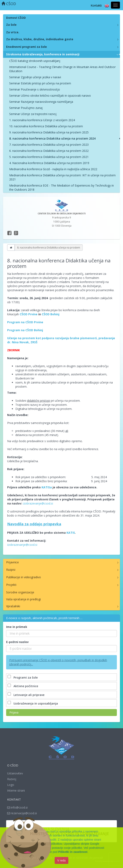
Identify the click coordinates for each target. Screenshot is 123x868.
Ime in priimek (17, 627)
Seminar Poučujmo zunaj (26, 108)
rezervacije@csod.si (22, 813)
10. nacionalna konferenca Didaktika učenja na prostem (46, 126)
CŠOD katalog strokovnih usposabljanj (35, 61)
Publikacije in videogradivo (24, 577)
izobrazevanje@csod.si (38, 503)
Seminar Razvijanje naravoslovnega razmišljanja (41, 102)
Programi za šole (23, 677)
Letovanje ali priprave (26, 695)
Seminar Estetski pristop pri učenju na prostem (40, 83)
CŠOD (9, 4)
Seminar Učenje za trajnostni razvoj (33, 114)
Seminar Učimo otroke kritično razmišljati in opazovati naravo (50, 96)
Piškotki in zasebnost (73, 852)
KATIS (71, 533)
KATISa (47, 487)
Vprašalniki (13, 606)
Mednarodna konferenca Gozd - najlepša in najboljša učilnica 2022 (53, 169)
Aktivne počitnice (23, 686)
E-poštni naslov (17, 642)
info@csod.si (17, 807)
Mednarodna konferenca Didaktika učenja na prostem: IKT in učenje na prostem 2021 (62, 177)
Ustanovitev (15, 773)
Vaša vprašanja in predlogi (23, 599)
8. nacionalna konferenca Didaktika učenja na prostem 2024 (52, 138)
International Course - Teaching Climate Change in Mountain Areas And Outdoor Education (62, 69)
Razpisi (11, 570)
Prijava (14, 712)
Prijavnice (12, 562)
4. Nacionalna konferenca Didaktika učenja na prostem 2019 (49, 163)
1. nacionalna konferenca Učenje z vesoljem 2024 (42, 120)
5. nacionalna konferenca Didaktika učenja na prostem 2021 (49, 157)
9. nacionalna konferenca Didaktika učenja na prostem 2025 (49, 132)
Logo (11, 785)
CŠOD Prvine (29, 314)
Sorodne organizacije (20, 592)
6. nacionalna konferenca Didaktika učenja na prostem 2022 (49, 151)
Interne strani (16, 790)
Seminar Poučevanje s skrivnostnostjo (35, 89)
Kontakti (96, 5)
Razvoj (12, 779)
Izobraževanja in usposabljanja (33, 703)
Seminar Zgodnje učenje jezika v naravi (35, 77)
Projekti (11, 585)
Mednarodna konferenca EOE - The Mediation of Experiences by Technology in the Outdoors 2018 (62, 187)
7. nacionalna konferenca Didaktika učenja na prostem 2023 (49, 145)
